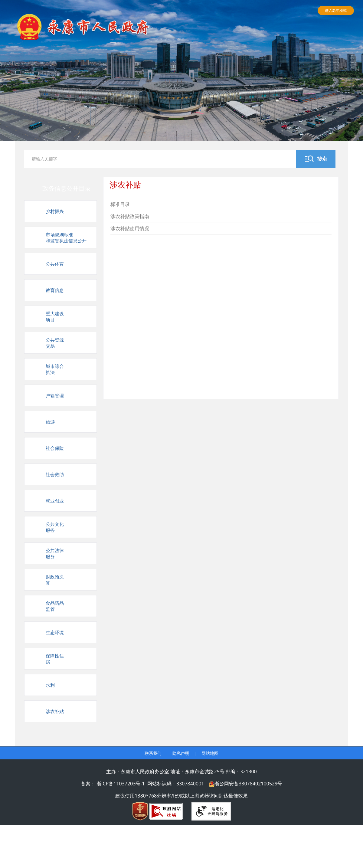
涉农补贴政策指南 (130, 216)
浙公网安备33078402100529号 (248, 784)
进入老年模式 (336, 10)
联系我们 (153, 753)
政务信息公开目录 (67, 188)
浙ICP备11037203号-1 (121, 784)
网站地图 (210, 753)
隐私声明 (181, 753)
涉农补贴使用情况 (130, 228)
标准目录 (120, 204)
